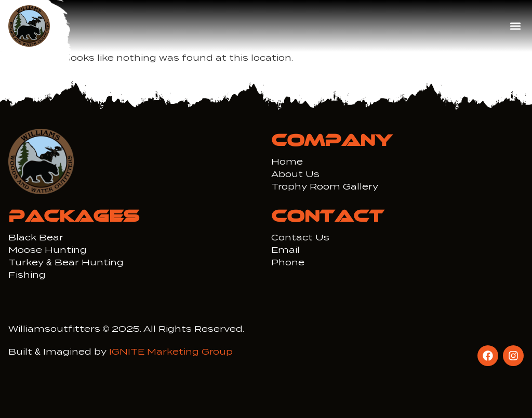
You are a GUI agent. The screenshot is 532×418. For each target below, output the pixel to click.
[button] (515, 26)
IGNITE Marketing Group (171, 352)
